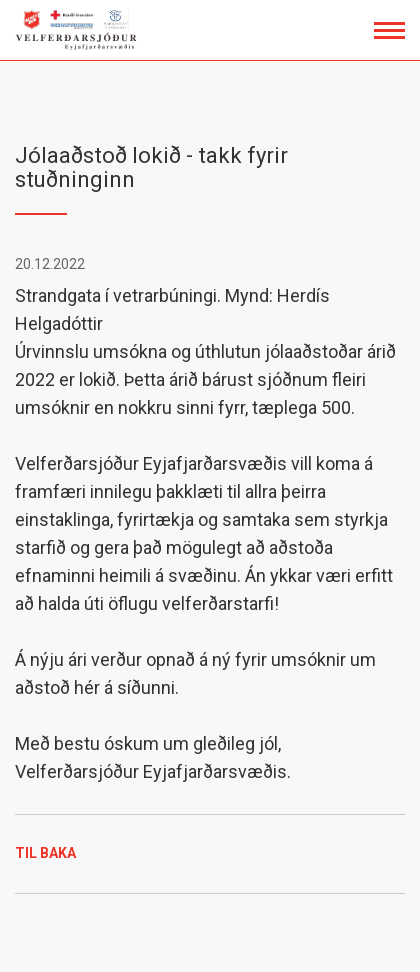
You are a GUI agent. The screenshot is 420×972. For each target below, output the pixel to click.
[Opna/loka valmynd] (389, 30)
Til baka (45, 853)
